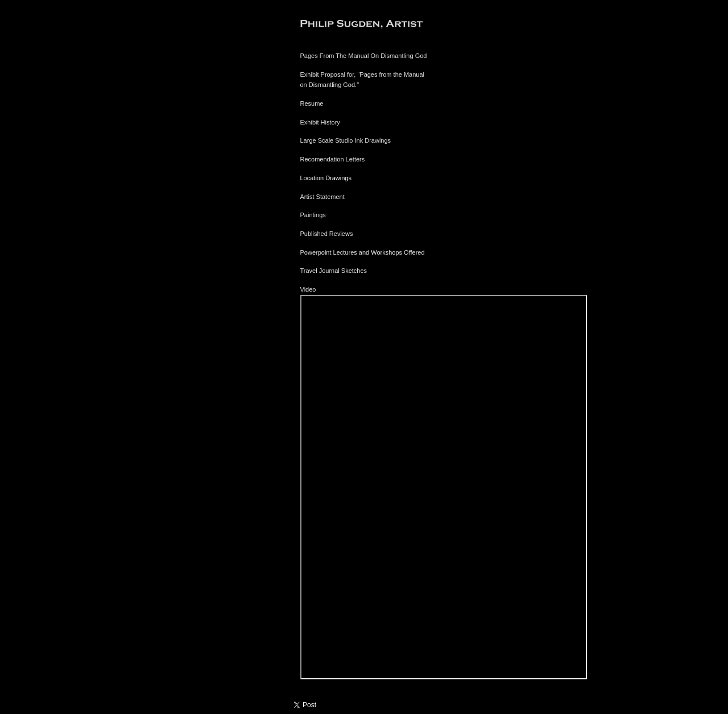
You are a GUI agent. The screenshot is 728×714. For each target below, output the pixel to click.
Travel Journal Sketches (334, 271)
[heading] (329, 25)
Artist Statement (322, 197)
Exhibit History (320, 122)
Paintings (313, 215)
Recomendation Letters (333, 159)
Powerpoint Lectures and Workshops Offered (363, 252)
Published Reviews (327, 234)
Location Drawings (326, 178)
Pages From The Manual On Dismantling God (364, 56)
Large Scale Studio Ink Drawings (346, 140)
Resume (312, 103)
